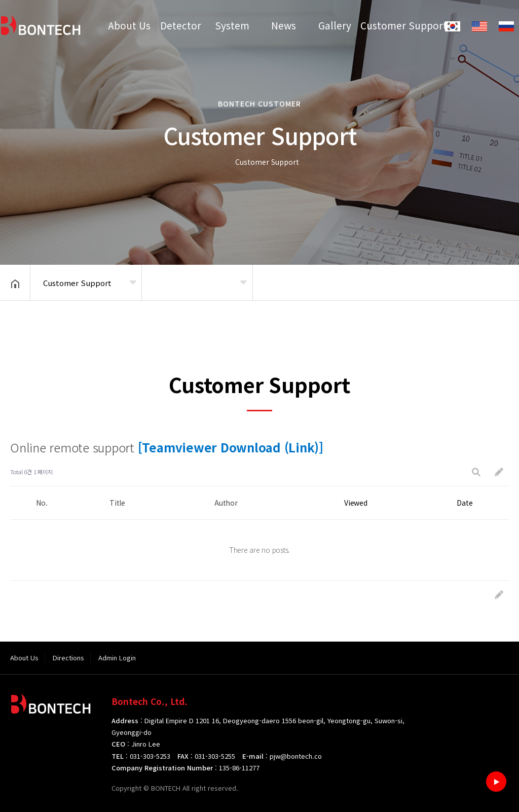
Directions (68, 658)
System (232, 25)
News (284, 25)
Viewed (356, 503)
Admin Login (117, 658)
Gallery (335, 25)
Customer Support (386, 25)
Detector (181, 25)
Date (465, 503)
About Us (129, 25)
